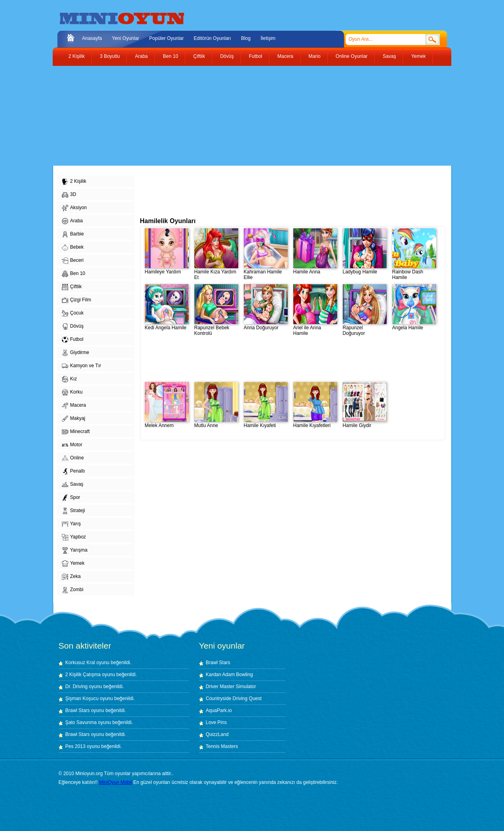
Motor (72, 445)
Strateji (73, 511)
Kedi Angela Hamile (167, 325)
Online (73, 458)
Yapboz (74, 537)
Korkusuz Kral (80, 663)
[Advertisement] (246, 116)
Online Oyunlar (352, 56)
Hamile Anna (315, 270)
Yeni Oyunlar (126, 38)
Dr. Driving (77, 687)
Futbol (256, 56)
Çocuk (73, 313)
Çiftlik (199, 56)
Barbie (73, 234)
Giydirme (76, 353)
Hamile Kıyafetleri (315, 423)
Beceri (73, 261)
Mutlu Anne (216, 423)
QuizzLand (217, 734)
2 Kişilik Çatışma (83, 675)
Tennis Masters (222, 746)
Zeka (71, 577)
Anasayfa (92, 38)
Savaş (389, 56)
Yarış (71, 524)
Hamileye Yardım (167, 270)
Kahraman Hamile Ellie (266, 272)
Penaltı (73, 471)
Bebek (73, 247)
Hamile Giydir (365, 423)
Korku (72, 392)
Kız (69, 379)
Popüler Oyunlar (167, 38)
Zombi (73, 590)
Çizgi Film (77, 300)
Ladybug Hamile (365, 270)
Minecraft (76, 432)
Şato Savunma (82, 722)
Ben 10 (170, 56)
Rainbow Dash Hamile (414, 272)
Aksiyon (74, 208)
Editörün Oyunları (212, 38)
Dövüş (227, 56)
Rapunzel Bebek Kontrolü (216, 328)
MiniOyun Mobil (116, 782)
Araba (141, 56)
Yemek (418, 56)
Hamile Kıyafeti (266, 423)
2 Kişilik (77, 56)
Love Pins (216, 722)
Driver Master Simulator (231, 687)
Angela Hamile (414, 325)
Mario (314, 56)
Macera (285, 56)
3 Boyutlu (110, 56)
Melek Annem (167, 423)
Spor (71, 498)
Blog (246, 38)
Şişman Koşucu (82, 698)
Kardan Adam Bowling (229, 675)
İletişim (268, 38)
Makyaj (74, 419)
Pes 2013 (76, 746)
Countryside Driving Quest (234, 698)
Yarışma (75, 550)
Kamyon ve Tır (82, 366)
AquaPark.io (219, 710)
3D (69, 195)
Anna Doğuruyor (266, 325)
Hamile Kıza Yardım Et (216, 272)
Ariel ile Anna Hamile (315, 328)
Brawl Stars (78, 710)
